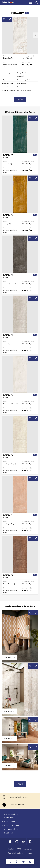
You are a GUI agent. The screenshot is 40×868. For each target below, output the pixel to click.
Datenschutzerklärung (15, 853)
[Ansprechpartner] (10, 862)
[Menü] (30, 3)
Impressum (28, 849)
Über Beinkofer (12, 825)
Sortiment (9, 818)
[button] (36, 35)
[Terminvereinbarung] (30, 862)
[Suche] (37, 3)
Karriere (9, 833)
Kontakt (11, 849)
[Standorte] (17, 862)
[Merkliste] (24, 862)
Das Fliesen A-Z (12, 822)
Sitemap (30, 853)
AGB (19, 849)
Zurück (20, 99)
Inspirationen (11, 814)
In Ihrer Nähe (11, 829)
